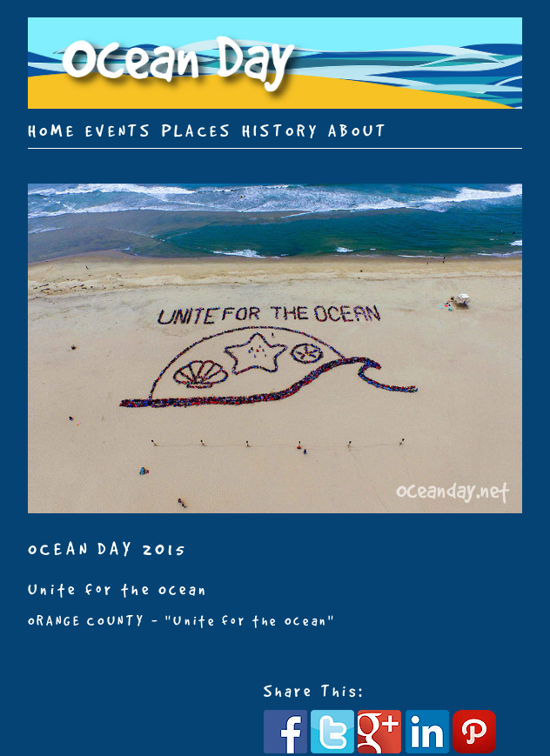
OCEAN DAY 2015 (108, 549)
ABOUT (359, 130)
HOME (52, 130)
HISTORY (281, 130)
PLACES (198, 130)
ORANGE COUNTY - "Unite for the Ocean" (182, 621)
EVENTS (119, 130)
